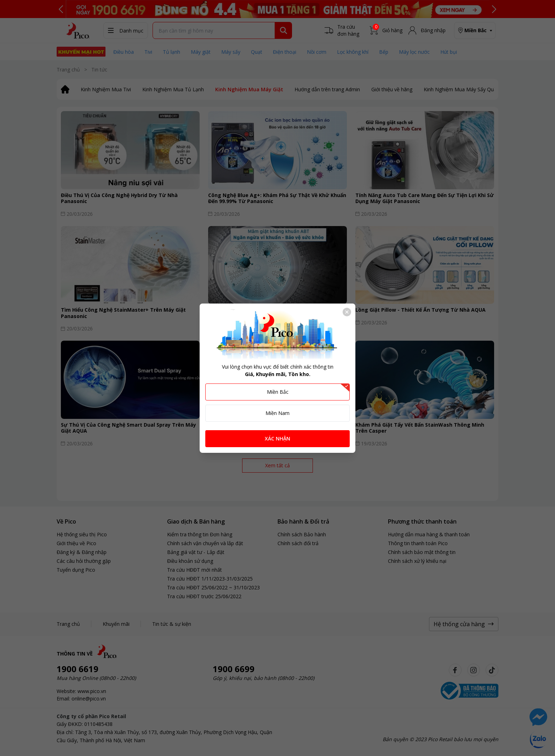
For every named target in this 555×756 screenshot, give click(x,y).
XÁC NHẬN (277, 438)
